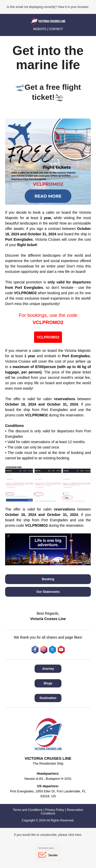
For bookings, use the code (48, 315)
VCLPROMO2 (48, 322)
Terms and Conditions (28, 810)
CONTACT (56, 29)
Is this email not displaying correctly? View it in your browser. (48, 7)
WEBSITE (40, 29)
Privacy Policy (55, 810)
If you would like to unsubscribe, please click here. (48, 835)
